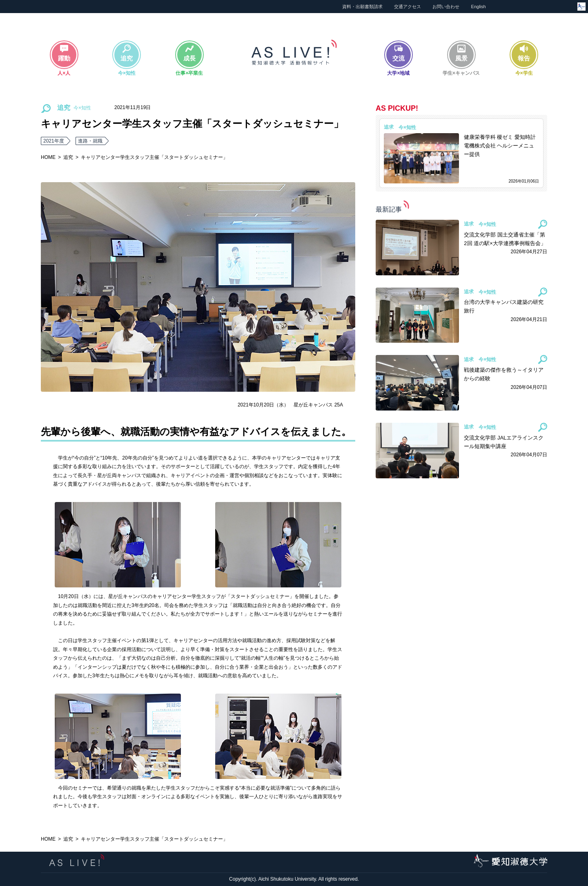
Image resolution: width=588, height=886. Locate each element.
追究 (68, 157)
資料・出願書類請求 (362, 7)
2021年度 (54, 141)
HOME (48, 157)
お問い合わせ (446, 7)
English (479, 7)
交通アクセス (408, 7)
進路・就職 (90, 141)
